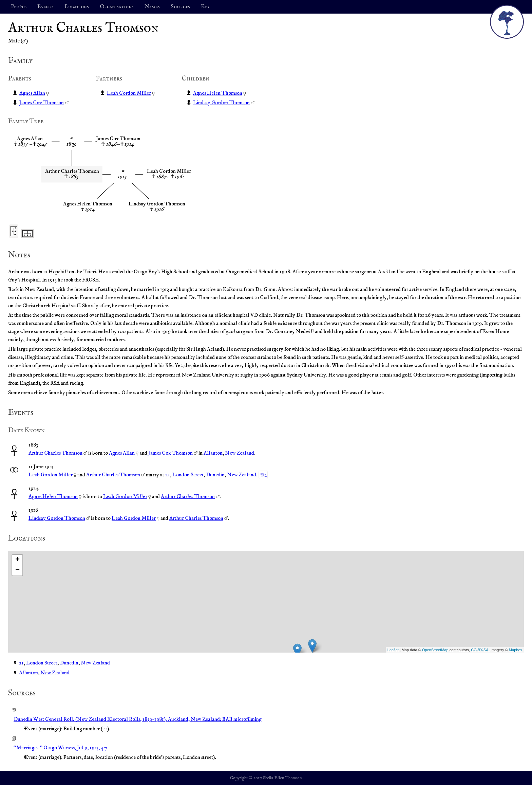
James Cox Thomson (42, 103)
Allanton (213, 453)
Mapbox (516, 650)
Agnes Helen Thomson (218, 93)
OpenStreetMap (435, 650)
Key (205, 7)
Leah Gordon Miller (129, 93)
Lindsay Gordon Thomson (221, 103)
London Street (188, 475)
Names (152, 7)
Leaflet (393, 650)
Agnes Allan (32, 93)
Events (45, 7)
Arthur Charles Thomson (55, 453)
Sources (180, 7)
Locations (77, 7)
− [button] (17, 570)
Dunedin (215, 475)
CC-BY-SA (480, 650)
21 (168, 475)
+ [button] (17, 560)
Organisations (117, 7)
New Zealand (240, 453)
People (19, 7)
